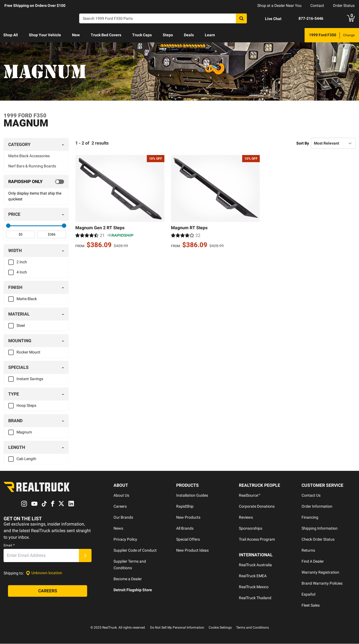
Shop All (11, 35)
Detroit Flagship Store (133, 590)
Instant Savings (30, 379)
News (118, 529)
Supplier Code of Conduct (135, 551)
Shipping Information (320, 529)
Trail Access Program (257, 540)
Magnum (24, 432)
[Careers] (48, 591)
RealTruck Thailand (255, 598)
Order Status (344, 5)
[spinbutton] (20, 235)
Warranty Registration (320, 573)
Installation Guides (192, 496)
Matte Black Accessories (29, 156)
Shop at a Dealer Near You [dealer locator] (279, 5)
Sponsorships (251, 529)
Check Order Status (318, 540)
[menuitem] (11, 35)
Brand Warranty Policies (322, 584)
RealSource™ (250, 496)
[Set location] (44, 573)
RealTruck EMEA (253, 576)
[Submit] (85, 555)
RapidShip (185, 507)
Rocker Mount (28, 352)
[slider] (8, 226)
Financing (310, 518)
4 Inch (22, 272)
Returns (308, 551)
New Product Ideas (192, 551)
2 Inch (22, 262)
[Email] (41, 555)
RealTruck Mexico (254, 587)
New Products (188, 518)
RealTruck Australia (255, 565)
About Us (121, 496)
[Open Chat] (269, 19)
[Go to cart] (351, 18)
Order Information (317, 507)
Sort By (303, 143)
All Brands (185, 529)
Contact (317, 5)
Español (308, 595)
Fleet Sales (311, 606)
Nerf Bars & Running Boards (32, 166)
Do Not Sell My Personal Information (177, 628)
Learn (210, 35)
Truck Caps (142, 35)
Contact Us (311, 496)
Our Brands (123, 518)
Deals (189, 35)
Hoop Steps (26, 406)
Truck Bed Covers (106, 35)
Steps (168, 35)
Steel (21, 326)
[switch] (36, 182)
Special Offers (188, 540)
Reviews (246, 518)
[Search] (163, 18)
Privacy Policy (125, 540)
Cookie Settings (220, 628)
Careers (120, 507)
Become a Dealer (128, 579)
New (76, 35)
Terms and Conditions (252, 628)
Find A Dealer (313, 562)
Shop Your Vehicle (45, 35)
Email (9, 545)
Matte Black (27, 299)
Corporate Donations (257, 507)
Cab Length (26, 459)
